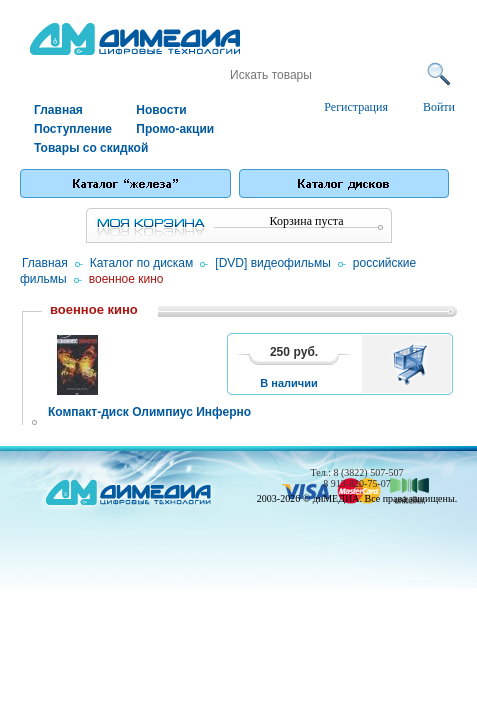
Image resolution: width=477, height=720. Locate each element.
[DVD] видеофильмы (272, 263)
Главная (58, 110)
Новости (161, 110)
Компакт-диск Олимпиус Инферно (149, 412)
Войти (439, 107)
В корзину (413, 364)
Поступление (73, 129)
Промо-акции (175, 129)
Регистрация (356, 107)
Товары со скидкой (84, 148)
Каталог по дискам (142, 263)
